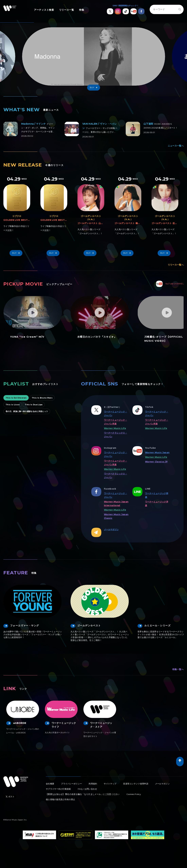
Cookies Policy (134, 794)
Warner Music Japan (157, 452)
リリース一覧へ (176, 265)
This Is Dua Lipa (34, 405)
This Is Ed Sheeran (16, 398)
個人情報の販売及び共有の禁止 (60, 799)
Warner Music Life (115, 428)
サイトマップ (110, 784)
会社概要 (50, 784)
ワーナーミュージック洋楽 (157, 504)
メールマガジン (111, 529)
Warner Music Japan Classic (116, 516)
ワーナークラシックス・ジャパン (115, 435)
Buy (94, 88)
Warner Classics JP (156, 462)
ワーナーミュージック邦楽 (157, 495)
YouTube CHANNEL (170, 284)
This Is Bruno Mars (42, 398)
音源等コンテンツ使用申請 (136, 784)
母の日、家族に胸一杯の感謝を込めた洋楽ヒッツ (27, 411)
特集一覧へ (178, 669)
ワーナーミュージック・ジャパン (115, 413)
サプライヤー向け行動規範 (58, 789)
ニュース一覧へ (176, 146)
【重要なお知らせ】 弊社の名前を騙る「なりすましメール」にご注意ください (83, 794)
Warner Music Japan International (116, 504)
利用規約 (93, 784)
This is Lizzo (13, 405)
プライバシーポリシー (71, 784)
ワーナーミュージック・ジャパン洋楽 (115, 422)
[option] (94, 59)
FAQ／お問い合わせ (87, 789)
